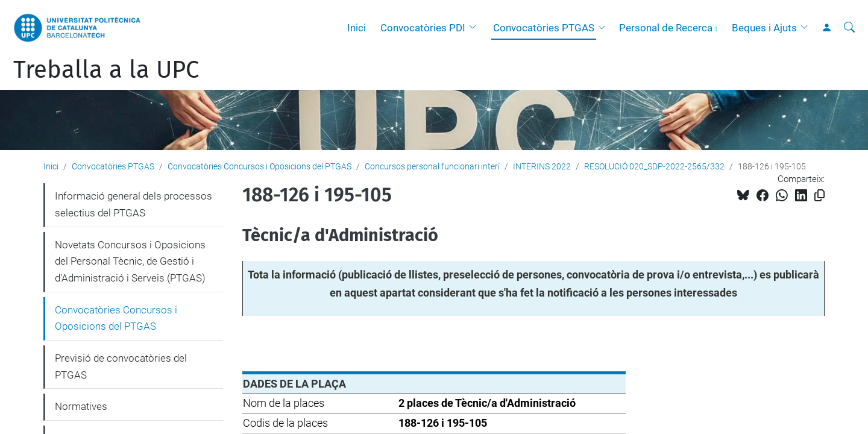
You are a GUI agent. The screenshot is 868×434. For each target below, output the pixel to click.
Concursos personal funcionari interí (432, 166)
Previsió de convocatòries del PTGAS (121, 366)
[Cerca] (849, 28)
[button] (476, 28)
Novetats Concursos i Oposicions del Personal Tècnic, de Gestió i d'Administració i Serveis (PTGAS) (130, 261)
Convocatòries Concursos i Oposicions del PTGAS (259, 166)
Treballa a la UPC (106, 70)
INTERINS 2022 (542, 166)
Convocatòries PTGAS (544, 28)
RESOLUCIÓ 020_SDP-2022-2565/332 (654, 166)
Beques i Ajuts (764, 28)
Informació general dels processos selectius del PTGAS (134, 204)
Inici (357, 28)
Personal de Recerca (666, 28)
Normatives (81, 406)
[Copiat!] (819, 196)
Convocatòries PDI (423, 28)
